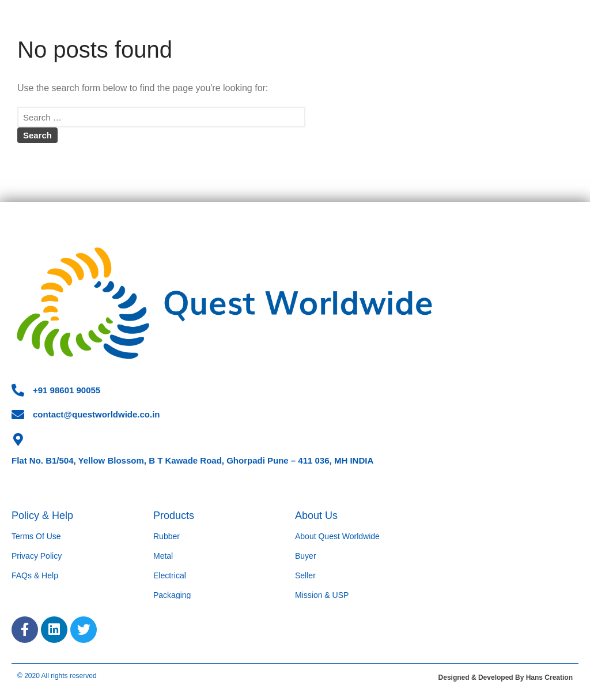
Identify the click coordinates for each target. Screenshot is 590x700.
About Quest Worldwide (337, 536)
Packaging (172, 595)
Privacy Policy (37, 556)
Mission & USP (322, 595)
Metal (163, 556)
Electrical (170, 575)
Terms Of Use (36, 536)
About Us (316, 515)
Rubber (167, 536)
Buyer (306, 556)
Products (174, 515)
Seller (305, 575)
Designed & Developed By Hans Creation (506, 678)
